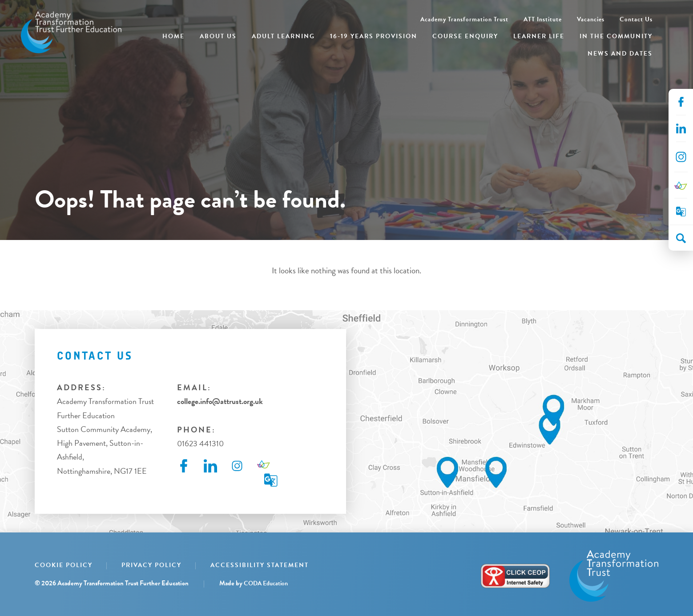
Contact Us (636, 19)
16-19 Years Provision (374, 36)
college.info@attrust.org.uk (220, 401)
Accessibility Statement (260, 565)
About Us (218, 36)
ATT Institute (543, 19)
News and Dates (620, 54)
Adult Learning (283, 36)
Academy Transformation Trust (464, 19)
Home (173, 36)
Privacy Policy (151, 565)
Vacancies (591, 19)
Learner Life (539, 36)
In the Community (616, 36)
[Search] (681, 238)
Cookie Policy (64, 565)
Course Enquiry (465, 36)
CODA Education (266, 583)
